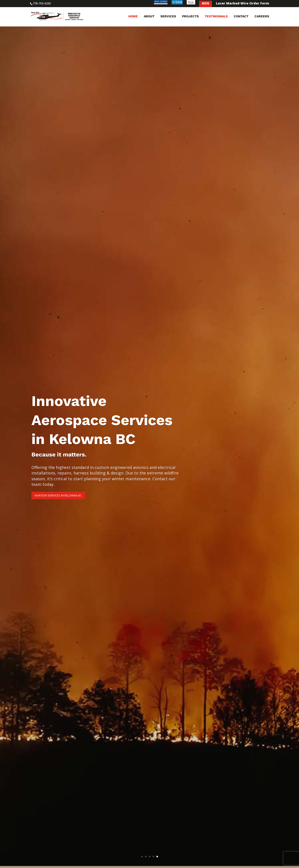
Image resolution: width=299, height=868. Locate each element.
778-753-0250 (42, 3)
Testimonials (216, 17)
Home (133, 17)
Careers (262, 17)
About (149, 17)
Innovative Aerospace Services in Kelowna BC (102, 418)
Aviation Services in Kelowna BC (74, 495)
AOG (206, 4)
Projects (190, 17)
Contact (241, 17)
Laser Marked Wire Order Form (243, 4)
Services (168, 17)
